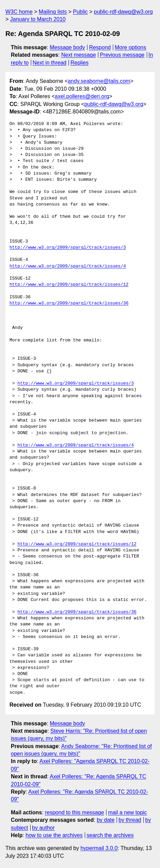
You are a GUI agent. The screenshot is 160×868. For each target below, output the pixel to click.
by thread (130, 820)
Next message (79, 55)
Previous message (122, 55)
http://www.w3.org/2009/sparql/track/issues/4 (68, 266)
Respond (100, 47)
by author (44, 828)
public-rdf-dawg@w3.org (123, 12)
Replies (79, 63)
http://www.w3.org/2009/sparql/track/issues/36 (69, 303)
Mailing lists (53, 12)
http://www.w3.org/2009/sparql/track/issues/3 (68, 248)
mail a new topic (128, 812)
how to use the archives (54, 835)
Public (80, 12)
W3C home (19, 12)
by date (105, 820)
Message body (67, 47)
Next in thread (49, 63)
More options (131, 47)
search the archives (110, 835)
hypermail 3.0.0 (99, 848)
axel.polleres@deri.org (82, 96)
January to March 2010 (38, 19)
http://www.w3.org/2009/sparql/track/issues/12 (69, 285)
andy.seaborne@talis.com (99, 81)
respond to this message (74, 812)
